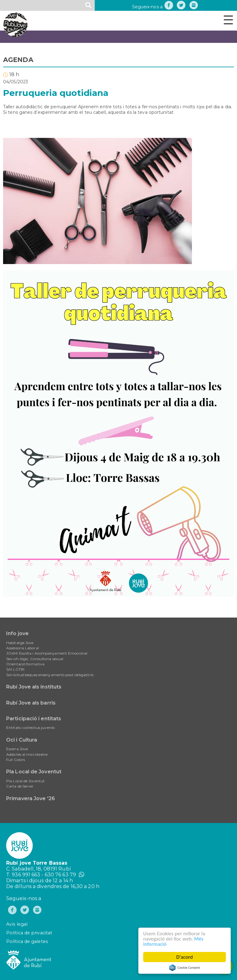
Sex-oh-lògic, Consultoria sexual (35, 659)
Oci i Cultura (22, 740)
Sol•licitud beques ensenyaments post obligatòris (50, 675)
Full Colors (16, 760)
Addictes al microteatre (27, 754)
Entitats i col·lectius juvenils (30, 728)
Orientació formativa (25, 664)
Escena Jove (17, 749)
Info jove (17, 633)
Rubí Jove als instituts (34, 687)
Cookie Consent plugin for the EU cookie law (185, 968)
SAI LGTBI (15, 669)
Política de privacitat (29, 933)
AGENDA (18, 60)
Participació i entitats (34, 719)
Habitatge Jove (20, 643)
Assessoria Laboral (23, 648)
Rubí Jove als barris (31, 703)
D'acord (185, 957)
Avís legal (17, 924)
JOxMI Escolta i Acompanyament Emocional (47, 653)
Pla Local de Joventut (34, 772)
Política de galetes (27, 941)
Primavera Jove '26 (31, 798)
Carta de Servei (20, 786)
